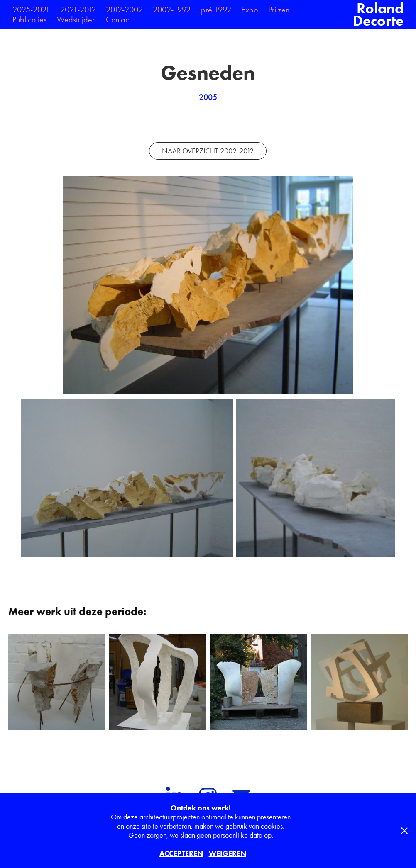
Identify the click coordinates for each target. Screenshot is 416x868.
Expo (250, 10)
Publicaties (29, 19)
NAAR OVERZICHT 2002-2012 (208, 151)
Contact (118, 19)
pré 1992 (216, 10)
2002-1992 (172, 10)
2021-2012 (78, 10)
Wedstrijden (76, 19)
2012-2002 (124, 10)
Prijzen (279, 10)
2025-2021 (31, 10)
